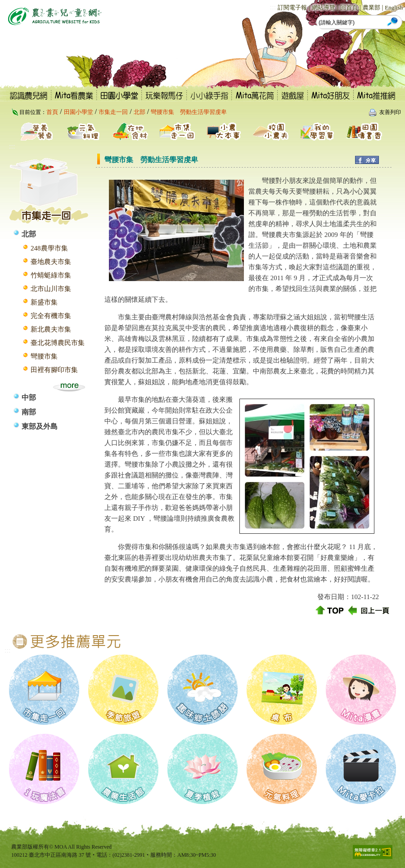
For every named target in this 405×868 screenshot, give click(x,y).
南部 (29, 412)
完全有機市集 (51, 316)
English (394, 7)
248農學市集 (49, 248)
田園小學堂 (79, 112)
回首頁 (349, 7)
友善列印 (390, 112)
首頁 (52, 112)
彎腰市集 (44, 356)
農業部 (371, 7)
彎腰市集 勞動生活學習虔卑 (189, 112)
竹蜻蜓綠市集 (51, 275)
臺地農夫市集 (51, 262)
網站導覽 (324, 7)
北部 (139, 112)
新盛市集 (44, 302)
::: (273, 7)
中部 (29, 398)
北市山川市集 (51, 289)
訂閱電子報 (292, 7)
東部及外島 (40, 426)
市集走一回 (113, 112)
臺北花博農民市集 (58, 343)
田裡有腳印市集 (54, 370)
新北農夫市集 (51, 329)
